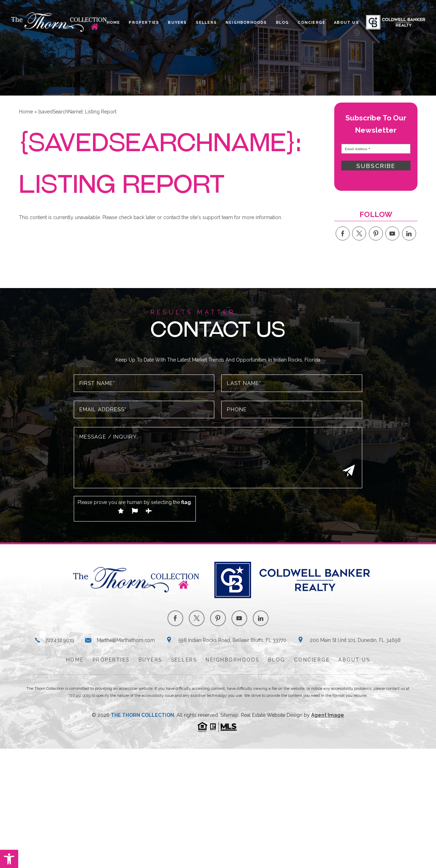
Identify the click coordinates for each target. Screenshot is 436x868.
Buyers (177, 23)
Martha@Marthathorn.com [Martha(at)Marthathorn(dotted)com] (126, 640)
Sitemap (229, 715)
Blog (283, 23)
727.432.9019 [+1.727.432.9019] (60, 640)
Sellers (206, 23)
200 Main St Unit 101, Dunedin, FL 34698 (355, 640)
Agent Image (328, 715)
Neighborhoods (246, 23)
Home (113, 23)
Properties (144, 23)
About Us (346, 23)
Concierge (311, 23)
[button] (9, 859)
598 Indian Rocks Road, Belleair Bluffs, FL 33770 (232, 640)
